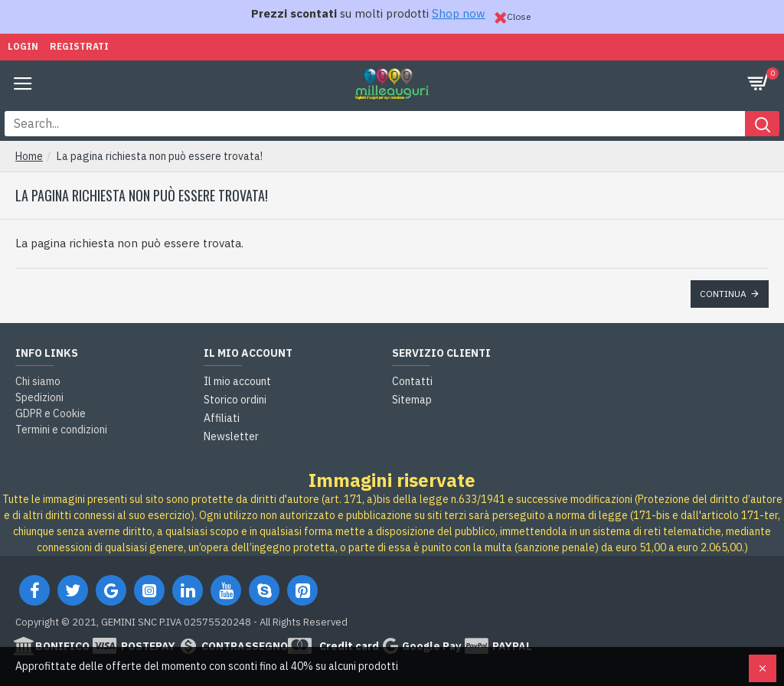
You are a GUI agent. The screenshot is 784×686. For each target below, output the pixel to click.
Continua (723, 294)
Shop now (459, 13)
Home (29, 156)
